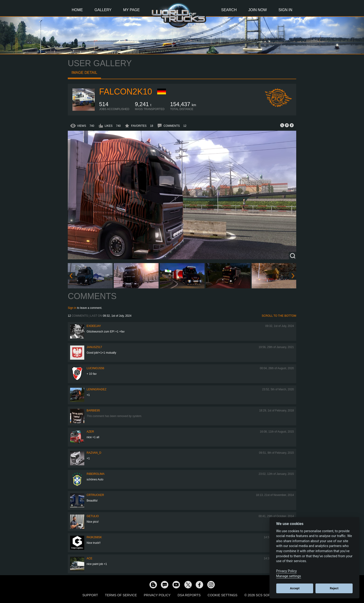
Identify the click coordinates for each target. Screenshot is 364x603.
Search (229, 10)
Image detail (84, 73)
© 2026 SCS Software (263, 595)
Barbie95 (93, 411)
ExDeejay (94, 326)
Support (90, 595)
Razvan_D (94, 453)
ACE (89, 558)
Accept (295, 588)
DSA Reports (189, 595)
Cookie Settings (222, 595)
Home (77, 10)
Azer (90, 432)
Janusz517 (94, 347)
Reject (334, 588)
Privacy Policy (157, 595)
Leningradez (96, 389)
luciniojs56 (95, 368)
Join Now (257, 10)
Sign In (285, 10)
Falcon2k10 (126, 92)
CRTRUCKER (95, 495)
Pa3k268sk (94, 537)
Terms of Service (121, 595)
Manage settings (289, 576)
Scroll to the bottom (279, 316)
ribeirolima (96, 474)
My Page (132, 10)
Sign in (72, 308)
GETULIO (93, 516)
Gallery (103, 10)
